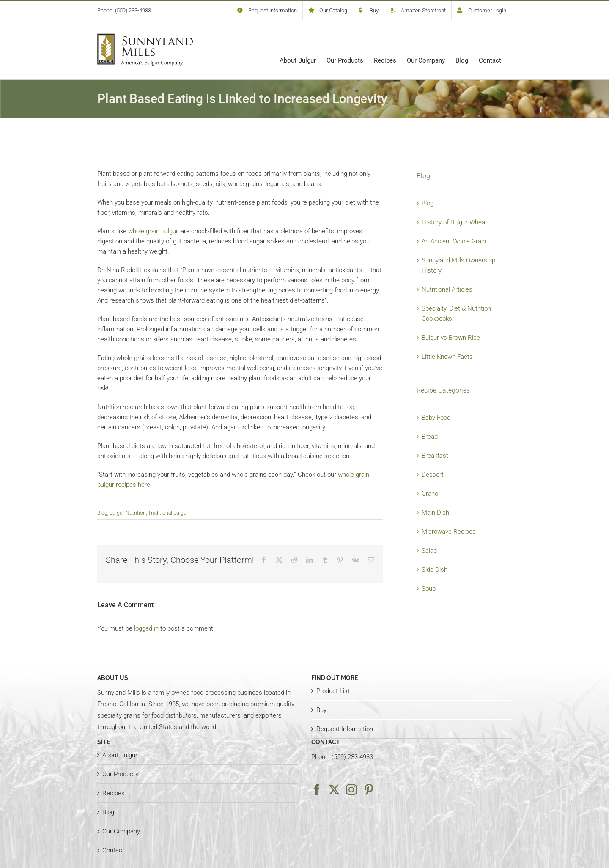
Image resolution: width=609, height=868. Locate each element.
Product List (333, 691)
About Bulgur (120, 755)
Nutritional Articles (447, 289)
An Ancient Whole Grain (454, 241)
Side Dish (435, 570)
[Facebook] (317, 789)
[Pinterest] (369, 789)
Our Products (121, 774)
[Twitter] (334, 789)
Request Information (345, 729)
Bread (430, 437)
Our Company (121, 831)
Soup (429, 589)
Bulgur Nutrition (128, 513)
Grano (430, 494)
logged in (146, 628)
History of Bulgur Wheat (454, 222)
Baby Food (436, 418)
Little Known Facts (447, 357)
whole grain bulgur (153, 231)
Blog (102, 513)
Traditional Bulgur (168, 513)
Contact (113, 850)
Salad (429, 551)
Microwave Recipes (449, 532)
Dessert (433, 475)
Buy (321, 710)
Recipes (114, 793)
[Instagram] (351, 789)
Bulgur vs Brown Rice (451, 338)
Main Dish (435, 513)
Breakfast (435, 456)
